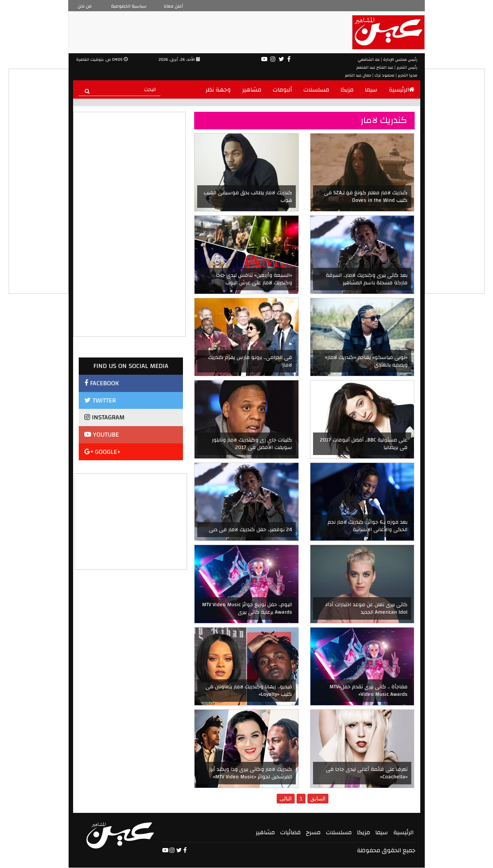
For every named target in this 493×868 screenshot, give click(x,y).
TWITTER (100, 400)
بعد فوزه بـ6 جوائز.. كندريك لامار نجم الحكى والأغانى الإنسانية (368, 526)
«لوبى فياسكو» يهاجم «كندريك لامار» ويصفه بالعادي (366, 361)
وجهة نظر (218, 90)
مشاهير (252, 90)
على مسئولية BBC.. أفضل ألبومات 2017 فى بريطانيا (364, 444)
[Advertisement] (131, 521)
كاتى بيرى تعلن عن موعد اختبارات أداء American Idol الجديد (366, 608)
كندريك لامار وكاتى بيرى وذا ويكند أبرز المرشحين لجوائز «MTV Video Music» (251, 773)
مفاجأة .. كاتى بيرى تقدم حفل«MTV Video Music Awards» (369, 691)
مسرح (313, 832)
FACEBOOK (102, 383)
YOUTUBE (102, 435)
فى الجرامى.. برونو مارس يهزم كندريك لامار (250, 361)
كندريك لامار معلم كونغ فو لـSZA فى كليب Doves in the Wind (366, 197)
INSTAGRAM (104, 417)
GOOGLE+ (103, 452)
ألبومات (282, 90)
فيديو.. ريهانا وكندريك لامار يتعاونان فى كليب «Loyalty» (249, 691)
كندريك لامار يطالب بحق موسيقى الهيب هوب (248, 197)
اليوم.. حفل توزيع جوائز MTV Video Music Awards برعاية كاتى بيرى (247, 608)
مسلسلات (316, 90)
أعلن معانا (173, 6)
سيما (371, 90)
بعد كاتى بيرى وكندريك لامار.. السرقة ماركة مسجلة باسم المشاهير (367, 279)
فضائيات (290, 832)
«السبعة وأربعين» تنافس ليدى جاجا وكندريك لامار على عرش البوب (254, 279)
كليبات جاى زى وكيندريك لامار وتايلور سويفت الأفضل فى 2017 (252, 444)
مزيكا (347, 90)
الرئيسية (402, 90)
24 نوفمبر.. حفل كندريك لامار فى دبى (250, 530)
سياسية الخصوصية (129, 6)
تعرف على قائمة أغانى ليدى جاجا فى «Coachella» (367, 773)
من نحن (85, 6)
